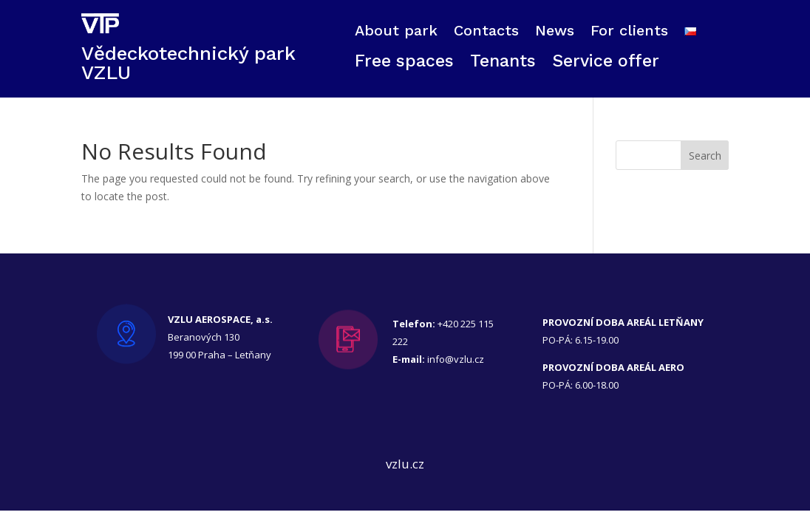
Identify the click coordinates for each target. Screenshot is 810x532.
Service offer (606, 64)
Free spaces (404, 64)
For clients (629, 32)
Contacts (486, 32)
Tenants (503, 64)
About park (396, 32)
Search (705, 156)
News (555, 32)
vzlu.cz (405, 464)
